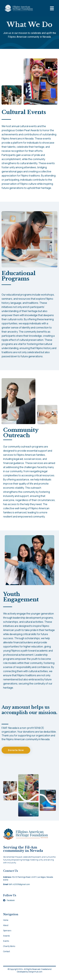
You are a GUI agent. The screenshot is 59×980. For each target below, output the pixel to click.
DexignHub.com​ (35, 975)
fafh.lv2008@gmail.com (19, 888)
